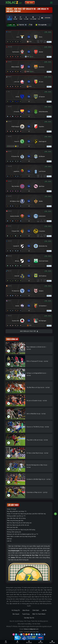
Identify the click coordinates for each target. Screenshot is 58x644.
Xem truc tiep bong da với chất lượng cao (19, 523)
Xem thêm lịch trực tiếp (29, 331)
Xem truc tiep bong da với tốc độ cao (18, 525)
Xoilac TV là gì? (12, 509)
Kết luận (9, 539)
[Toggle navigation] (51, 3)
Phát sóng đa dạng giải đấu (15, 521)
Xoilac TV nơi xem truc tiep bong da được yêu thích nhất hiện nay (26, 514)
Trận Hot (22, 25)
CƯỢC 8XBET (30, 3)
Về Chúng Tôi (16, 610)
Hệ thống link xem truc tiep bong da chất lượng (21, 530)
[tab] (10, 18)
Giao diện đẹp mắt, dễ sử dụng (16, 518)
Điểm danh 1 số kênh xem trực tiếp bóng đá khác (21, 536)
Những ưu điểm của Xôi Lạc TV (16, 516)
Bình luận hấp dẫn (12, 527)
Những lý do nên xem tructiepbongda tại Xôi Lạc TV (23, 534)
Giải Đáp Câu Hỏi (29, 618)
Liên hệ (9, 541)
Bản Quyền (16, 614)
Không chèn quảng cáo (14, 532)
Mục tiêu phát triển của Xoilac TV (17, 511)
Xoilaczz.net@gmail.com (31, 629)
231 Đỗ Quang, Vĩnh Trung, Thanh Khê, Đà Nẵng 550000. (32, 621)
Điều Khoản (26, 610)
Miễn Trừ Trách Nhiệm (39, 614)
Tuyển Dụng (26, 614)
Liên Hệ (44, 610)
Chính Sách (36, 610)
